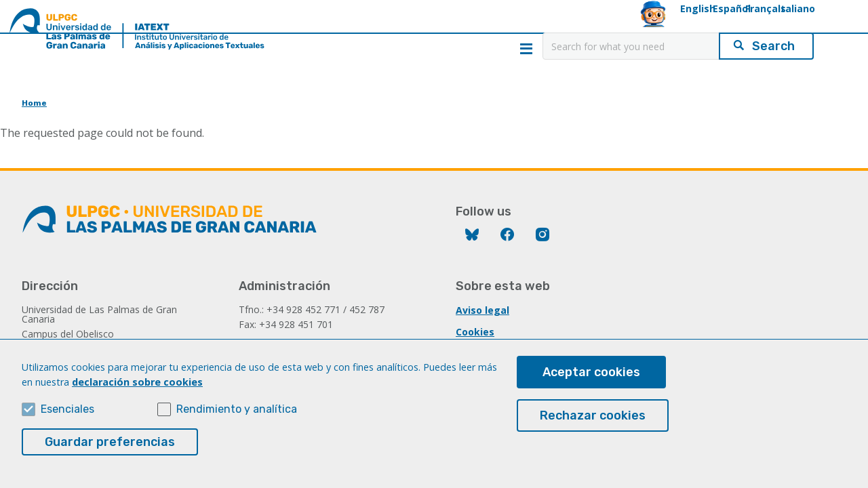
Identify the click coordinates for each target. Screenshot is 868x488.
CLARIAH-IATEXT (316, 98)
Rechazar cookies (593, 428)
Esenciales (67, 421)
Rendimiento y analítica (237, 421)
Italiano (746, 25)
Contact (788, 98)
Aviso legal (482, 310)
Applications (552, 98)
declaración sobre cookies (137, 394)
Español (618, 25)
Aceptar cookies (591, 385)
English (557, 25)
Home (81, 98)
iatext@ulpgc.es (279, 343)
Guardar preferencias (110, 454)
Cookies (475, 332)
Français (682, 25)
